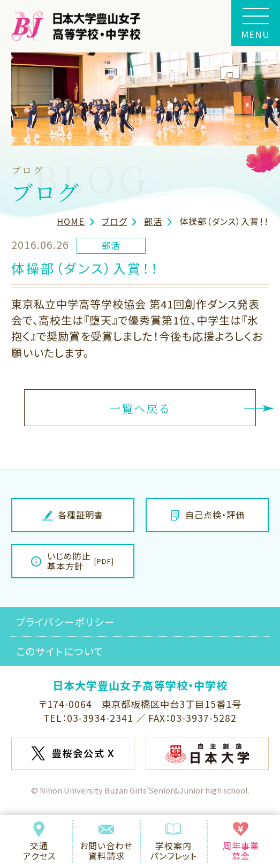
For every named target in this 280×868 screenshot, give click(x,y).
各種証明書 (73, 515)
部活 (153, 221)
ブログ (114, 221)
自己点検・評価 (207, 515)
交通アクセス (39, 842)
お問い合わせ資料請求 (106, 842)
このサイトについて (60, 651)
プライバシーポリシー (66, 621)
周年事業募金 (241, 842)
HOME (71, 221)
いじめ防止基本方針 (73, 561)
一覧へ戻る (140, 408)
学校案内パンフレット (174, 842)
